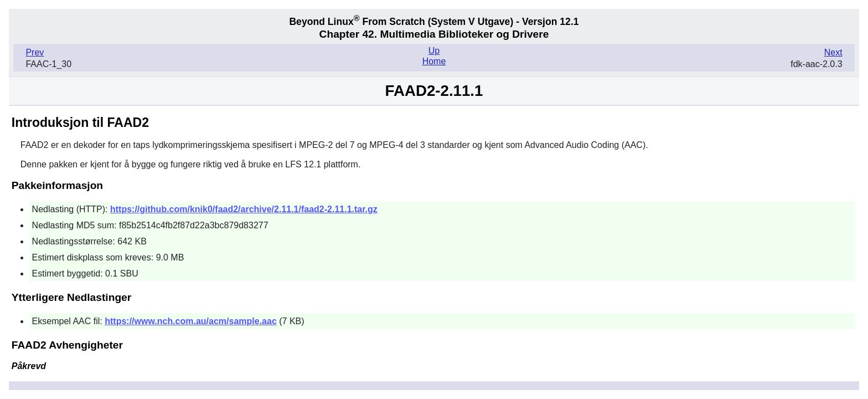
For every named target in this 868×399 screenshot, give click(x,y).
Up (434, 51)
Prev (35, 52)
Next (833, 52)
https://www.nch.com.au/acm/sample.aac (191, 321)
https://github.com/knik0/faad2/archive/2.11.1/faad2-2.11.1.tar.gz (244, 209)
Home (434, 61)
